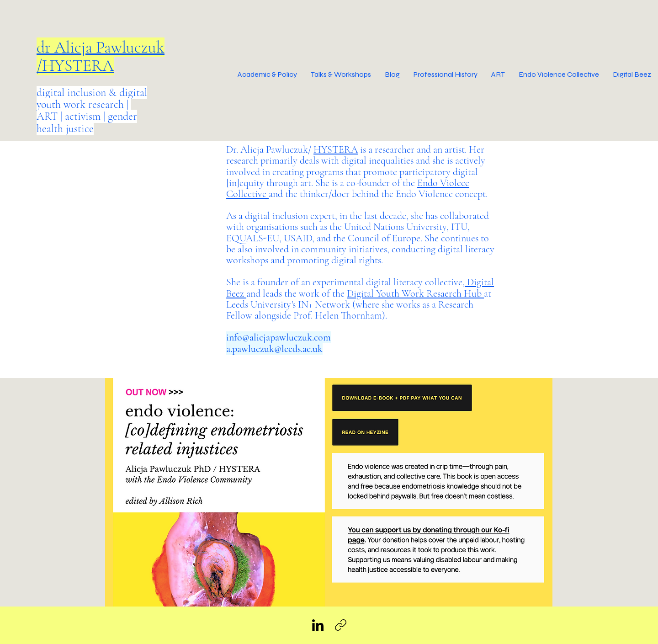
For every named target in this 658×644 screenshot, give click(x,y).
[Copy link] (341, 625)
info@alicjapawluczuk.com (279, 337)
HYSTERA (336, 149)
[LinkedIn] (318, 625)
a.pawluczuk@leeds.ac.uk (274, 349)
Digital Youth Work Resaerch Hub (415, 293)
